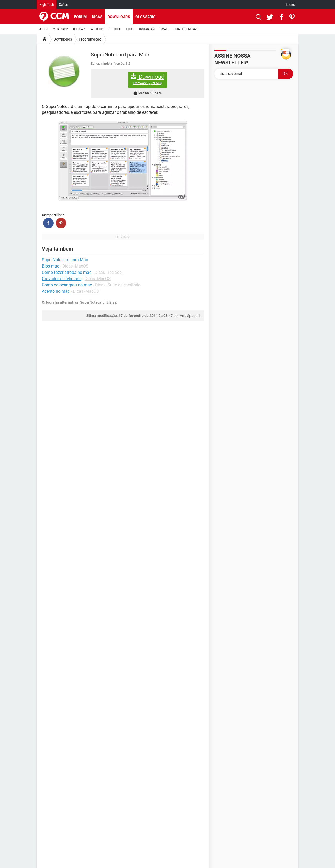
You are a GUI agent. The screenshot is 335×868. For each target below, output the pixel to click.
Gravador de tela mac (62, 279)
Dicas (97, 17)
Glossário (146, 17)
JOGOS (44, 29)
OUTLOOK (115, 29)
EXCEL (130, 29)
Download (148, 79)
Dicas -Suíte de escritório (118, 285)
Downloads (119, 17)
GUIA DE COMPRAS (185, 29)
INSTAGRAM (147, 29)
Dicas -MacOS (75, 266)
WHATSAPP (61, 29)
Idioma (291, 5)
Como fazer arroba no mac (67, 272)
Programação (90, 39)
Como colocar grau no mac (67, 285)
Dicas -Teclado (108, 272)
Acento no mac (56, 291)
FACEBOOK (97, 29)
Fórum (80, 17)
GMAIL (164, 29)
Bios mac (51, 266)
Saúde (63, 5)
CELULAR (79, 29)
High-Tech (46, 5)
